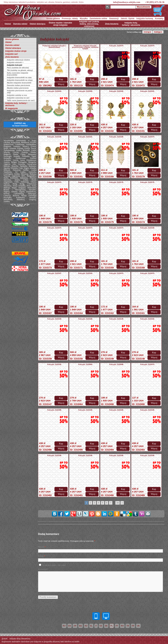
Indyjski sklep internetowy (20, 639)
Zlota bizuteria (112, 24)
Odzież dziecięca (37, 24)
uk (138, 626)
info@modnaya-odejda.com (127, 2)
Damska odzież (20, 24)
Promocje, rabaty (70, 19)
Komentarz (43, 569)
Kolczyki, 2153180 (116, 137)
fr (133, 626)
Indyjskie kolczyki (15, 65)
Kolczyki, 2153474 (116, 46)
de (106, 626)
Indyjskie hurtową (145, 19)
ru (64, 626)
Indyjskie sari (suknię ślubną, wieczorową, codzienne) (89, 24)
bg (81, 626)
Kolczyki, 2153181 (85, 137)
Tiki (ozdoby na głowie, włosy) (20, 70)
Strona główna (53, 19)
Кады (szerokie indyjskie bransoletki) (18, 74)
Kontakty (159, 19)
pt (117, 626)
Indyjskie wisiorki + (15, 62)
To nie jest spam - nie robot (54, 565)
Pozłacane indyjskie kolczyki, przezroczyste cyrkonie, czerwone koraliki (85, 47)
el (91, 626)
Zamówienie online (98, 19)
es (101, 626)
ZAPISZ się (20, 124)
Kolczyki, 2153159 (54, 319)
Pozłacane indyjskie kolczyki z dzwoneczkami (54, 47)
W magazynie (11, 108)
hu (86, 626)
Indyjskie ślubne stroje (16, 51)
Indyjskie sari (11, 54)
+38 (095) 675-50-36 (155, 2)
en (70, 626)
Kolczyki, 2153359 (85, 91)
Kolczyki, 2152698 (116, 365)
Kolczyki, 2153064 (85, 365)
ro (122, 626)
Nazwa (41, 547)
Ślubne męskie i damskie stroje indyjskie (60, 24)
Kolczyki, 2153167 (54, 273)
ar (75, 626)
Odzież (8, 24)
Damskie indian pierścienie (18, 85)
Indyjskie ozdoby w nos (17, 95)
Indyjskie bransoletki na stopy (20, 80)
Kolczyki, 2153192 (116, 91)
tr (128, 626)
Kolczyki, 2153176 (85, 182)
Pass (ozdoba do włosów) (18, 68)
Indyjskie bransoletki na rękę (19, 77)
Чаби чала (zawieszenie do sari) (21, 100)
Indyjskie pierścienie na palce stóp (20, 92)
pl (112, 626)
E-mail (41, 556)
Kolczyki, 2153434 (54, 91)
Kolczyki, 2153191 (147, 91)
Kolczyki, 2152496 (54, 410)
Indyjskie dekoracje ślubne (18, 60)
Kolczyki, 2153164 (85, 273)
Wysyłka (84, 19)
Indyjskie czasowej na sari (18, 98)
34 (118, 503)
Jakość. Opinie (128, 19)
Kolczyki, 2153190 (54, 137)
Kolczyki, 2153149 (116, 319)
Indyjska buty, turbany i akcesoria (131, 24)
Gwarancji (114, 19)
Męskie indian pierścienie (18, 88)
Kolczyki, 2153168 (147, 228)
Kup (61, 79)
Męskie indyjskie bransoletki (19, 83)
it (96, 626)
